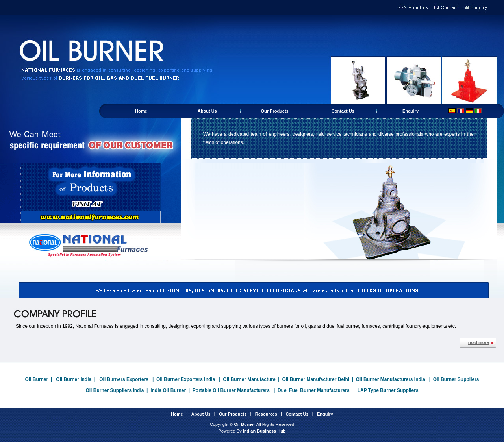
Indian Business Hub (264, 431)
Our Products (274, 111)
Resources (266, 414)
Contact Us (343, 111)
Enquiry (410, 111)
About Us (207, 111)
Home (141, 111)
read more (479, 342)
